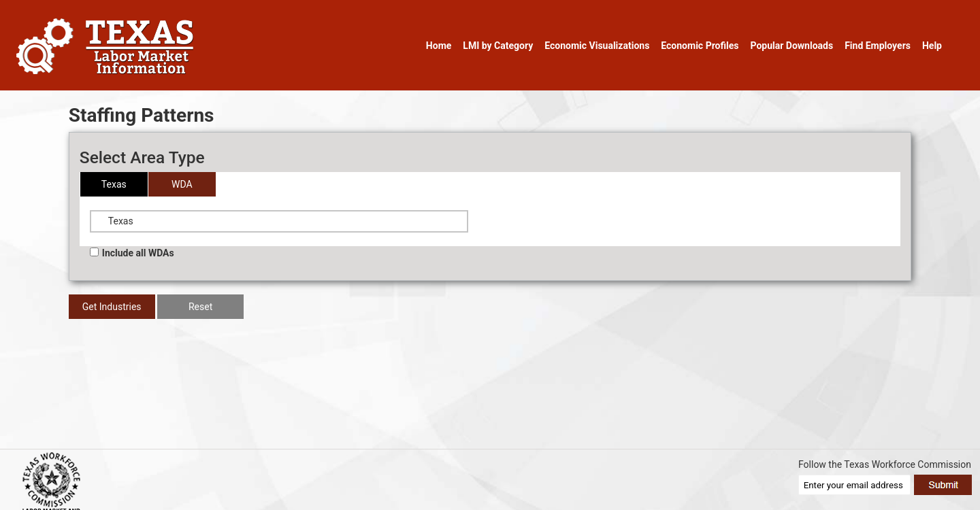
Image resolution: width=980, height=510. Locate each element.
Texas (114, 184)
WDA (182, 184)
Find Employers (878, 46)
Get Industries (112, 307)
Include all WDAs (132, 253)
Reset (200, 307)
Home (439, 46)
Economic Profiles (700, 46)
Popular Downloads (791, 46)
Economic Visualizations (597, 46)
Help (932, 46)
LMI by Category (498, 46)
